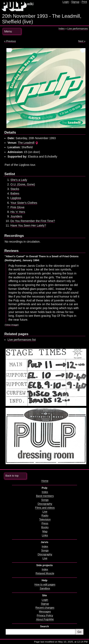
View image (12, 325)
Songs (45, 500)
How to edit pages (45, 585)
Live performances (78, 29)
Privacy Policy (45, 616)
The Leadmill (26, 143)
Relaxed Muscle (45, 573)
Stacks (15, 189)
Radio (45, 516)
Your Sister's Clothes (24, 203)
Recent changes (45, 608)
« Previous (10, 41)
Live (45, 512)
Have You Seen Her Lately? (28, 225)
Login (66, 2)
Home (45, 481)
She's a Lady (19, 180)
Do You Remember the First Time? (33, 221)
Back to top (12, 476)
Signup (75, 2)
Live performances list (22, 340)
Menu (8, 31)
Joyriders (16, 216)
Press (45, 523)
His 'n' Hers (18, 212)
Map (45, 531)
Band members (45, 496)
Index (62, 29)
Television (45, 519)
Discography (45, 504)
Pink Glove (18, 207)
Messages (45, 612)
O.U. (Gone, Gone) (23, 184)
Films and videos (45, 508)
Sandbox (45, 588)
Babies (15, 193)
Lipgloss (16, 198)
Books (45, 527)
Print (84, 2)
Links (45, 535)
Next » (82, 41)
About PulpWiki (45, 619)
